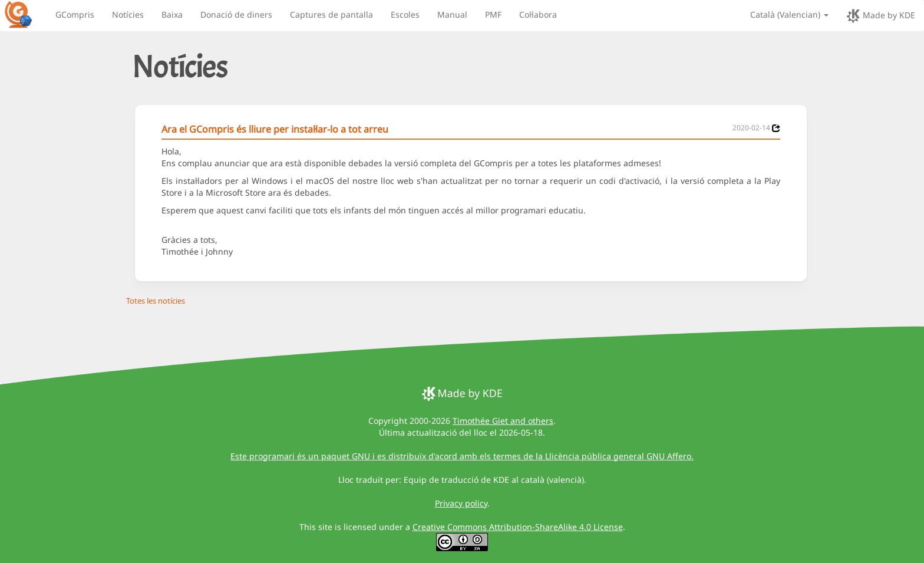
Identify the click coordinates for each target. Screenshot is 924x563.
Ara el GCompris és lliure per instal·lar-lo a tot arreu (275, 129)
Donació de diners (236, 14)
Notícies (128, 14)
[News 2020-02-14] (776, 128)
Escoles (405, 14)
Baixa (172, 14)
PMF (493, 14)
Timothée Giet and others (503, 421)
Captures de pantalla (331, 14)
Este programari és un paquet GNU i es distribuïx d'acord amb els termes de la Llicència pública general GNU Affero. (462, 456)
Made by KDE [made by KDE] (881, 16)
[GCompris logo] (25, 14)
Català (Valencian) (789, 14)
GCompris (75, 14)
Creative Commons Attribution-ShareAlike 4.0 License (518, 527)
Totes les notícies (156, 301)
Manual (452, 14)
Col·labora (538, 14)
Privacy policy (461, 503)
